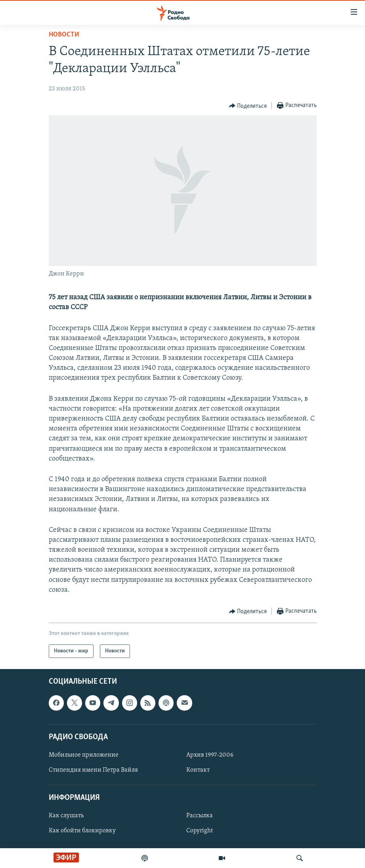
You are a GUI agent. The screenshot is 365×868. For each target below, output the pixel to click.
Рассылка (200, 816)
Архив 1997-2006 (210, 755)
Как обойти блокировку (82, 831)
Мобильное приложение (84, 755)
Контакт (198, 770)
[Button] (248, 106)
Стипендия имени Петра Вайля (93, 770)
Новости (64, 35)
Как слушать (66, 816)
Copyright (200, 831)
